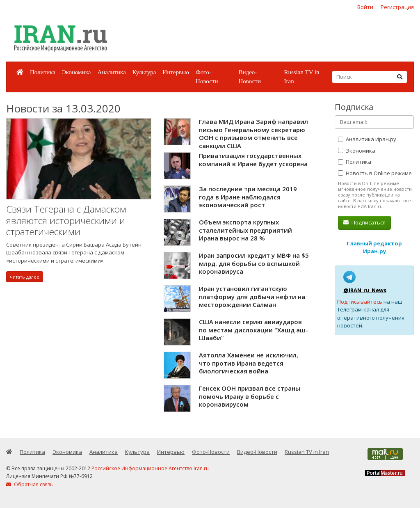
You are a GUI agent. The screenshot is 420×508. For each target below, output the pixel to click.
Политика (43, 72)
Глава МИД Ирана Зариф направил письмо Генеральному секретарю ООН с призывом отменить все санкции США (253, 134)
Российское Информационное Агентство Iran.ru (150, 468)
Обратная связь (30, 484)
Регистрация (397, 7)
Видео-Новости (249, 77)
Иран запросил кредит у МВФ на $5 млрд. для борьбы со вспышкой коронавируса (254, 263)
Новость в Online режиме (375, 173)
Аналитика (111, 72)
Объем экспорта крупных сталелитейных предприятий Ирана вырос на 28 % (245, 230)
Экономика (76, 72)
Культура (144, 72)
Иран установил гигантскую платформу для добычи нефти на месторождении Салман (252, 296)
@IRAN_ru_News (365, 290)
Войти (365, 7)
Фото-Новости (207, 77)
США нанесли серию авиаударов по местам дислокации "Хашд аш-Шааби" (253, 330)
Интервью (176, 72)
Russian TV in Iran (301, 77)
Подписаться (364, 222)
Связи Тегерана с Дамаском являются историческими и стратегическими (66, 220)
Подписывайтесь (360, 302)
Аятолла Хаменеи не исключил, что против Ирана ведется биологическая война (249, 363)
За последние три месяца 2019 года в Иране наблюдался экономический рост (248, 197)
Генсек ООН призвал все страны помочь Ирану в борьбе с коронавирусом (250, 396)
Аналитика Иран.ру (367, 139)
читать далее (25, 277)
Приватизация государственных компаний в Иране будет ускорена (253, 160)
